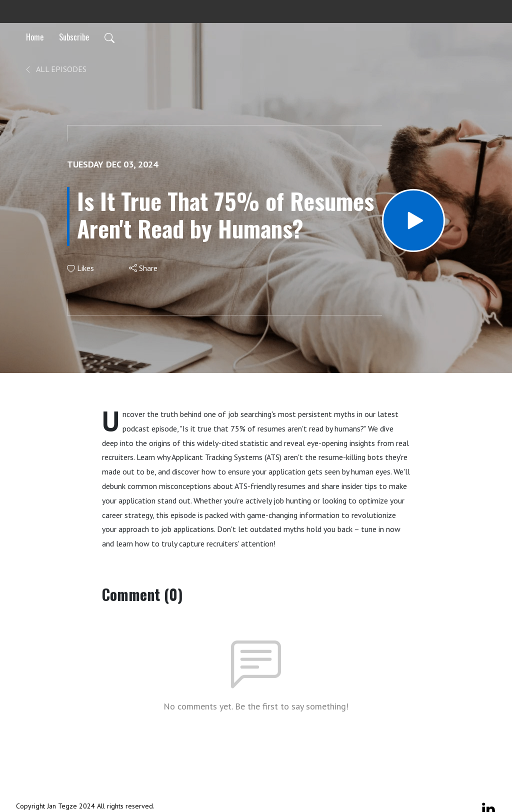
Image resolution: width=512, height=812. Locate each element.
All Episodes (55, 69)
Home (35, 37)
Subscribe (74, 37)
